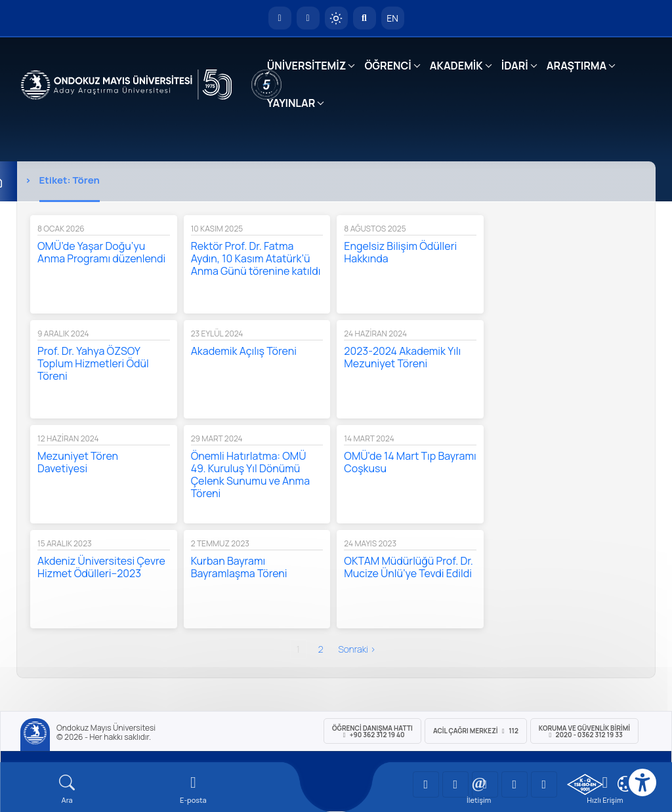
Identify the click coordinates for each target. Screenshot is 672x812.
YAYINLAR (291, 103)
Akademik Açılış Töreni (244, 351)
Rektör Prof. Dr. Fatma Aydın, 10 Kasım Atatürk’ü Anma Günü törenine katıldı (256, 258)
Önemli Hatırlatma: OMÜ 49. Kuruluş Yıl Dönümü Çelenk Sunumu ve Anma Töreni (250, 475)
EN (392, 18)
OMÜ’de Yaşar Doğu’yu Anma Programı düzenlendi (101, 252)
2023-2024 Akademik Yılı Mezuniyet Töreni (402, 357)
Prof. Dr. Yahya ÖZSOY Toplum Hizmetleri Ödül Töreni (93, 363)
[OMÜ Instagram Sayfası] (485, 784)
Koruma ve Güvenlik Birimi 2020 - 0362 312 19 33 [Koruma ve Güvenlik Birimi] (584, 731)
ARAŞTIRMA (577, 66)
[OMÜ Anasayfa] (280, 18)
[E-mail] (193, 789)
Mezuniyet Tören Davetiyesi (78, 462)
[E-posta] (308, 18)
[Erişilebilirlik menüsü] (642, 782)
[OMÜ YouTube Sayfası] (426, 784)
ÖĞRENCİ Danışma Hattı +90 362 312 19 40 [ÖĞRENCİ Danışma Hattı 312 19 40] (372, 731)
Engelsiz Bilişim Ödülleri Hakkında (400, 252)
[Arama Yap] (365, 18)
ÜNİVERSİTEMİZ (307, 66)
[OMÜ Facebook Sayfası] (544, 784)
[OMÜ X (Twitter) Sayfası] (514, 784)
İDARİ (515, 66)
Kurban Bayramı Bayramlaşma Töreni (239, 567)
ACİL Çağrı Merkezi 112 (476, 731)
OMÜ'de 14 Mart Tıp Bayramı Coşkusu (410, 462)
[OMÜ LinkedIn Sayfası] (455, 784)
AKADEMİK (456, 66)
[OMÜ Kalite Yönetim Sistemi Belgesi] (585, 784)
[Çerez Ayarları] (625, 784)
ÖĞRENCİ (388, 66)
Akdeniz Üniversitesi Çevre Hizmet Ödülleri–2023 (101, 567)
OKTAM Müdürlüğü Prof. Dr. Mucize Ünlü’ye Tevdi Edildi (408, 567)
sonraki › (357, 649)
